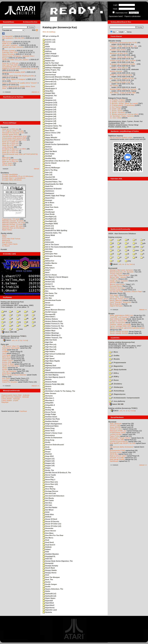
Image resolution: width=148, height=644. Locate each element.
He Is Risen (48, 203)
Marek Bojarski (115, 304)
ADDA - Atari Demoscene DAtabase (122, 234)
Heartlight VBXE (50, 224)
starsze (37, 169)
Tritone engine (7, 163)
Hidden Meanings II (51, 335)
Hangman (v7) (49, 119)
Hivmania (48, 396)
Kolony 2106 (7, 362)
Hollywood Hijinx (51, 426)
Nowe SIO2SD (115, 427)
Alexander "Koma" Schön (119, 299)
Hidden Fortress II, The (53, 324)
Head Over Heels (51, 207)
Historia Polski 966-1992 (53, 384)
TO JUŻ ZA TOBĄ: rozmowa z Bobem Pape (126, 291)
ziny (128, 261)
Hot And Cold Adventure (53, 496)
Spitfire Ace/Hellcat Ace (11, 366)
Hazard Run (49, 198)
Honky (46, 442)
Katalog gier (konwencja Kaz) (12, 302)
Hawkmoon (48, 191)
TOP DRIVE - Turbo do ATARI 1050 (123, 93)
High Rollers (49, 351)
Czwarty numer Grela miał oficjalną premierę (18, 76)
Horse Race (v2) (50, 484)
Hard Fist (48, 149)
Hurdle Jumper (50, 584)
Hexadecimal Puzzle (52, 300)
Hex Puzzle (48, 296)
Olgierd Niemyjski (116, 306)
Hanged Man (49, 93)
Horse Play (48, 477)
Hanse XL (48, 135)
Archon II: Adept (8, 364)
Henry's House (50, 275)
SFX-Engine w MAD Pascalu (13, 131)
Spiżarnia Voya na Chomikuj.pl (13, 228)
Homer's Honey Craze (52, 433)
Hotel (46, 512)
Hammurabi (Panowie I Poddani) (57, 77)
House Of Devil (50, 519)
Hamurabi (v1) (49, 81)
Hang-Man (48, 91)
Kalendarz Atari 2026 (10, 52)
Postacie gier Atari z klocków (13, 47)
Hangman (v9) (49, 123)
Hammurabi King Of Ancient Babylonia (59, 79)
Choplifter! (6, 351)
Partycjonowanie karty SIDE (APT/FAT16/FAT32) (20, 154)
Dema (129, 32)
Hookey (47, 449)
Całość (7, 340)
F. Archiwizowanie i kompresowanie (124, 398)
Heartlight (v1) (49, 217)
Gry (114, 32)
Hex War (47, 298)
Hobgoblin (48, 403)
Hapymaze (48, 142)
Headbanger (49, 212)
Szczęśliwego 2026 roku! (11, 67)
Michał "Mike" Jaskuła (118, 277)
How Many (48, 533)
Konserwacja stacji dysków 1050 (14, 138)
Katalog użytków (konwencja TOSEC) (123, 408)
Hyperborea (49, 608)
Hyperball (48, 601)
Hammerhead (49, 75)
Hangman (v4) (49, 112)
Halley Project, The (51, 70)
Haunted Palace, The (52, 182)
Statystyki (5, 402)
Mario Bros (6, 357)
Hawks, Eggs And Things (54, 196)
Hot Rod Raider (50, 507)
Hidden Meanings (51, 333)
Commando (7, 355)
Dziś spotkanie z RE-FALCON (13, 38)
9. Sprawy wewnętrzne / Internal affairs (124, 114)
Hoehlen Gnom (50, 417)
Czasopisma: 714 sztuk (11, 219)
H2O (46, 44)
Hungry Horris (49, 573)
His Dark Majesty (51, 375)
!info (128, 247)
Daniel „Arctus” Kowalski (119, 281)
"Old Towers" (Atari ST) (11, 346)
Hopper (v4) (49, 466)
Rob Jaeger (114, 295)
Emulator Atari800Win (10, 174)
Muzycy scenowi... (117, 71)
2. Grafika (114, 356)
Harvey (47, 165)
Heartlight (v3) (49, 221)
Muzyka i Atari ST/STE (118, 50)
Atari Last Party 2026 (10, 65)
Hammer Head (49, 72)
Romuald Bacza (116, 286)
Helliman (47, 265)
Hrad (46, 540)
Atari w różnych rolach (118, 456)
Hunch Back (49, 568)
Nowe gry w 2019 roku (10, 143)
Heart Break (49, 214)
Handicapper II (50, 89)
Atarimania (6, 240)
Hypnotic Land (50, 610)
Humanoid (48, 563)
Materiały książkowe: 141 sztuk (14, 223)
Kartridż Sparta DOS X (11, 134)
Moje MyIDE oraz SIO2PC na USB (123, 443)
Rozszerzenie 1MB (117, 440)
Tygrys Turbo (115, 436)
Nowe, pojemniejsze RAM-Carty (122, 315)
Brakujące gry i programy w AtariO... (123, 64)
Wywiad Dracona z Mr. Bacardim (122, 272)
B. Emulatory (116, 384)
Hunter (47, 582)
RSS (35, 30)
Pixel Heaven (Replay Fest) (120, 82)
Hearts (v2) (48, 228)
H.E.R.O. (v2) (49, 42)
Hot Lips (47, 505)
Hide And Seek (50, 340)
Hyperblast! (49, 605)
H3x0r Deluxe (49, 49)
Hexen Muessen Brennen (54, 310)
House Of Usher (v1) (52, 524)
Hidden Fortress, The (52, 328)
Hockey (47, 407)
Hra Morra (48, 538)
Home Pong (49, 428)
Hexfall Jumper (50, 312)
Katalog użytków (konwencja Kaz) (122, 342)
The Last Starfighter (9, 371)
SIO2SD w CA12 (116, 429)
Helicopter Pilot (50, 254)
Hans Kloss (48, 130)
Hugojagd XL (49, 556)
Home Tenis (49, 431)
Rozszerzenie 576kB (117, 450)
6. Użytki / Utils (115, 109)
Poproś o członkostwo (133, 16)
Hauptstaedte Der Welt (53, 184)
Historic (47, 386)
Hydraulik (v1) (49, 594)
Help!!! (47, 270)
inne (20, 329)
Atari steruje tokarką (117, 459)
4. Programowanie (118, 363)
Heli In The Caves (51, 244)
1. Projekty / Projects (117, 100)
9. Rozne (114, 380)
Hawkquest (48, 193)
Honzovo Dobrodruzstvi (53, 445)
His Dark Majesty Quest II (54, 377)
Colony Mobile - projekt (10, 400)
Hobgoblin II (49, 405)
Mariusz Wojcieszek (117, 284)
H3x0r (46, 47)
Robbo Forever (8, 360)
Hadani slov (49, 61)
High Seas (48, 356)
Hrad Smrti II (49, 545)
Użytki (121, 32)
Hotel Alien (48, 514)
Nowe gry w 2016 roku (10, 151)
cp (143, 240)
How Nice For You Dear (53, 535)
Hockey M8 (48, 410)
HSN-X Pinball (49, 54)
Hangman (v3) (49, 110)
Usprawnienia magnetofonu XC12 (15, 136)
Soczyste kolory (116, 452)
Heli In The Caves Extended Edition (58, 247)
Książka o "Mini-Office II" (119, 68)
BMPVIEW (6, 158)
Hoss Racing (49, 489)
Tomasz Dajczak (116, 274)
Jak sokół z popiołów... (10, 45)
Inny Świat (6, 378)
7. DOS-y (114, 373)
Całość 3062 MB (9, 332)
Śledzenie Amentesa (117, 288)
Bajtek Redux (7, 230)
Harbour (47, 147)
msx (136, 250)
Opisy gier (5, 344)
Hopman (47, 454)
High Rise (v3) (49, 349)
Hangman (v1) (49, 100)
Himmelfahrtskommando (54, 373)
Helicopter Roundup (52, 256)
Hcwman (47, 200)
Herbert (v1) (49, 279)
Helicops (47, 251)
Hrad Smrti (48, 542)
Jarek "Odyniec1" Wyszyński (120, 302)
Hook (46, 447)
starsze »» (35, 92)
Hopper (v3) (49, 463)
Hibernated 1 (49, 317)
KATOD (113, 283)
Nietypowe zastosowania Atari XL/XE (123, 43)
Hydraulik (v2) (49, 596)
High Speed (49, 358)
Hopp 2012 (48, 456)
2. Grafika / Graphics (117, 102)
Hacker (47, 58)
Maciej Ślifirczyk (116, 300)
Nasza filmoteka (8, 54)
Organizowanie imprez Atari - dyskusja (15, 395)
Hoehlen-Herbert (50, 421)
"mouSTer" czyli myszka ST (120, 317)
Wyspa (5, 368)
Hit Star (47, 389)
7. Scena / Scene (116, 111)
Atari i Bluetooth (116, 424)
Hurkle (46, 587)
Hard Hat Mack (50, 151)
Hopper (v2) (49, 461)
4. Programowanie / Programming (122, 105)
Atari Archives (7, 242)
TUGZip (25, 340)
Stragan (111, 314)
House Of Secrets (51, 521)
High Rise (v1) (49, 344)
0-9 (4, 311)
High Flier (48, 342)
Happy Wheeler (50, 137)
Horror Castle (49, 475)
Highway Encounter (52, 368)
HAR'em (47, 51)
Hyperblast (48, 603)
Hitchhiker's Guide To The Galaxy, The (59, 391)
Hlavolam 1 (48, 398)
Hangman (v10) (50, 103)
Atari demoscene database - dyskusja (15, 397)
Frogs (4, 350)
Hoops (46, 452)
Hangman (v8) (49, 121)
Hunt (46, 575)
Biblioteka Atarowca (9, 183)
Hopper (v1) (49, 459)
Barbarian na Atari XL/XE (119, 53)
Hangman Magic (50, 128)
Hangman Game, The (52, 126)
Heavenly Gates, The (52, 233)
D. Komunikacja (117, 391)
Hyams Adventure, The (53, 589)
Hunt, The (48, 580)
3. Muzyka (114, 359)
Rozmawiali (113, 268)
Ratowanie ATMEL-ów (118, 431)
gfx (143, 243)
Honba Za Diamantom (52, 438)
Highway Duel (49, 366)
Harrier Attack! (50, 163)
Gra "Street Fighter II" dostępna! (14, 79)
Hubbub (47, 547)
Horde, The (48, 470)
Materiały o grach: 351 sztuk (13, 226)
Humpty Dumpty (50, 566)
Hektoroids (48, 242)
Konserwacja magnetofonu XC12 (14, 140)
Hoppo (47, 468)
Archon (5, 369)
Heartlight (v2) (49, 219)
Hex (45, 291)
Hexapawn (48, 305)
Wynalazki (112, 422)
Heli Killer (48, 249)
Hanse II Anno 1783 (52, 133)
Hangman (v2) (49, 107)
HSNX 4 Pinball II (51, 56)
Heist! (46, 237)
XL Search (6, 246)
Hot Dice (47, 503)
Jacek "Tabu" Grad (117, 297)
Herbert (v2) (49, 282)
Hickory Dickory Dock (52, 321)
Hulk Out (47, 559)
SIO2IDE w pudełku (117, 458)
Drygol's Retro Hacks (10, 244)
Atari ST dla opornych (10, 160)
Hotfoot (47, 517)
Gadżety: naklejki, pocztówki (120, 324)
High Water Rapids (51, 361)
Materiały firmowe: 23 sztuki (12, 224)
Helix (46, 258)
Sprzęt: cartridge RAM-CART (120, 326)
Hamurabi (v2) (49, 84)
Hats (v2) (47, 175)
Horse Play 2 (49, 480)
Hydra (46, 591)
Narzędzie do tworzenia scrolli (13, 133)
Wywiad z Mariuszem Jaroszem (121, 270)
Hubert (47, 549)
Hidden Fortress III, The (53, 326)
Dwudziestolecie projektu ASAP (14, 72)
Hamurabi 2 (48, 86)
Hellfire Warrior (50, 263)
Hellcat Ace (48, 261)
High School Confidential (54, 354)
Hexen (46, 307)
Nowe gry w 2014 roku (10, 161)
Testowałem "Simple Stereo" (120, 438)
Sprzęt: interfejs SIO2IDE (119, 331)
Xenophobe (6, 359)
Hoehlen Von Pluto (51, 419)
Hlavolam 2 (48, 400)
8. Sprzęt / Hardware (117, 112)
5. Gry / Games (115, 107)
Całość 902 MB (116, 404)
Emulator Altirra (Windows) (12, 180)
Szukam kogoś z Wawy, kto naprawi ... (124, 89)
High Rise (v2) (49, 347)
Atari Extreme (7, 42)
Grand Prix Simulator (10, 382)
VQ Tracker (114, 86)
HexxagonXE (49, 314)
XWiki (4, 237)
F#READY (114, 279)
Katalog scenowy (115, 237)
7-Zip (20, 340)
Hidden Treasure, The (52, 338)
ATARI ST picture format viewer (121, 75)
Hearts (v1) (48, 226)
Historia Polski (50, 382)
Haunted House (50, 179)
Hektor (47, 240)
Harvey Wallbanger (51, 168)
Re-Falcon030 (7, 36)
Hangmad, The (50, 96)
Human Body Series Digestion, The (58, 561)
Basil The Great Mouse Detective (14, 375)
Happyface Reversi (51, 140)
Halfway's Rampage (52, 68)
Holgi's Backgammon (52, 424)
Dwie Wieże (7, 373)
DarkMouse (114, 461)
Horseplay (48, 487)
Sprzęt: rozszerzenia (117, 323)
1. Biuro (114, 352)
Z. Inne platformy (117, 401)
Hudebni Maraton (51, 554)
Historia (47, 379)
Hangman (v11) (50, 105)
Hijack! (47, 370)
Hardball (47, 156)
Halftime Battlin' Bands (53, 65)
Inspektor (6, 380)
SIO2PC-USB (115, 425)
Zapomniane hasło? (116, 16)
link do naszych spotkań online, (121, 137)
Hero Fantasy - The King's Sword (57, 289)
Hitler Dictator (49, 393)
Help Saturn (49, 268)
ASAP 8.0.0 (7, 43)
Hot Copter (48, 500)
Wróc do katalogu (49, 32)
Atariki (4, 235)
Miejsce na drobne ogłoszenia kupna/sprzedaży (127, 328)
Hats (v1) (47, 172)
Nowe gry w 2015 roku (10, 152)
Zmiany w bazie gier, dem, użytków (123, 60)
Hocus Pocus (49, 412)
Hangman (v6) (49, 116)
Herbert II (48, 284)
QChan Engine (8, 165)
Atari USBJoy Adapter (118, 319)
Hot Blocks (48, 498)
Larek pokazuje (8, 147)
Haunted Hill (49, 177)
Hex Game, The (50, 293)
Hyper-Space (49, 598)
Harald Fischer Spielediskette (55, 144)
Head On (47, 205)
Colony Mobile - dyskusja (10, 399)
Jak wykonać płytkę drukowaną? (122, 447)
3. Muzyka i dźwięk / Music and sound (124, 103)
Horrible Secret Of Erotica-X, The (57, 473)
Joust (4, 353)
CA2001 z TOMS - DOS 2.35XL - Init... (124, 46)
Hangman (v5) (49, 114)
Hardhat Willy (49, 158)
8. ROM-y (114, 377)
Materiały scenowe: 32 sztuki (13, 221)
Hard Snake (49, 154)
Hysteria (47, 612)
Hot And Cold (49, 493)
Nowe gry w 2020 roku (10, 142)
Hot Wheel (48, 510)
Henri (46, 272)
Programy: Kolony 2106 (118, 321)
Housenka (48, 528)
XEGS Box (114, 454)
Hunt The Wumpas (51, 577)
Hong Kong (48, 440)
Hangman (48, 98)
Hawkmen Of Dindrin (52, 189)
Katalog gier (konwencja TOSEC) (14, 336)
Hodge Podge (49, 414)
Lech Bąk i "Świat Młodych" (120, 275)
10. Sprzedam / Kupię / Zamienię (122, 116)
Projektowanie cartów (118, 433)
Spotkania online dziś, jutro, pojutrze (15, 60)
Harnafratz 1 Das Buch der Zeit (56, 161)
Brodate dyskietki (9, 51)
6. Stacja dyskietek (118, 370)
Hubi (46, 552)
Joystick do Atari (116, 434)
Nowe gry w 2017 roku (10, 145)
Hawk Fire (48, 186)
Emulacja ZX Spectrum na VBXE (14, 149)
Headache (48, 210)
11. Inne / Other (116, 118)
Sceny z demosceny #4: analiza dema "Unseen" (20, 83)
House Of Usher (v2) (52, 526)
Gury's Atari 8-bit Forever (11, 239)
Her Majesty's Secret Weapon (55, 277)
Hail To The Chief (51, 63)
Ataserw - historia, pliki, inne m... (122, 57)
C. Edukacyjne (116, 387)
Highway (47, 363)
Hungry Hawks (50, 570)
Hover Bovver (49, 531)
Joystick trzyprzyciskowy (119, 441)
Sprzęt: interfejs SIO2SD (119, 333)
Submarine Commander (11, 348)
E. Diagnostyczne (117, 394)
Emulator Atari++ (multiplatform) (14, 178)
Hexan (46, 303)
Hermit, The (49, 286)
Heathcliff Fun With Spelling (55, 230)
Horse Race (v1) (50, 482)
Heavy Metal (49, 235)
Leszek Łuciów (115, 290)
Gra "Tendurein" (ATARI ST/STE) (122, 78)
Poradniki (4, 127)
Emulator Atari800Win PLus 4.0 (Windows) (18, 176)
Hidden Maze (49, 331)
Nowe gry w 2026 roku (10, 63)
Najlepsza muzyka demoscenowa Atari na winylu (20, 69)
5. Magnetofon (116, 366)
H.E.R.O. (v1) (49, 40)
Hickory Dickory (50, 319)
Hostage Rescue (50, 491)
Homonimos (49, 435)
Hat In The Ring (50, 170)
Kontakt (4, 249)
